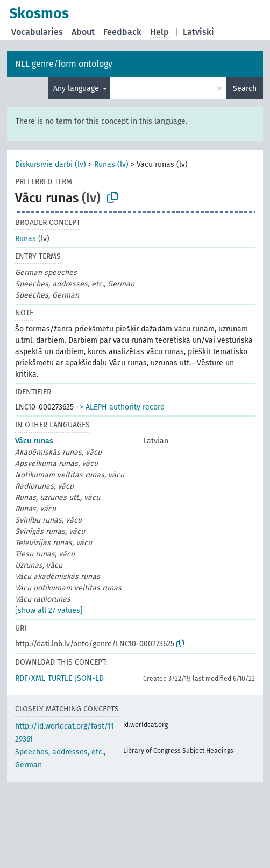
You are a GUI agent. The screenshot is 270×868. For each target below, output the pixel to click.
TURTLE (60, 678)
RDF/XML (30, 678)
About (83, 32)
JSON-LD (89, 678)
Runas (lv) (111, 164)
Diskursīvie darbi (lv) (51, 164)
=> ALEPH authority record (120, 407)
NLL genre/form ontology (64, 64)
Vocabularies (37, 32)
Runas (26, 239)
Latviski (198, 32)
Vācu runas (34, 441)
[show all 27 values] (49, 611)
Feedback (122, 32)
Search (245, 89)
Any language (77, 89)
